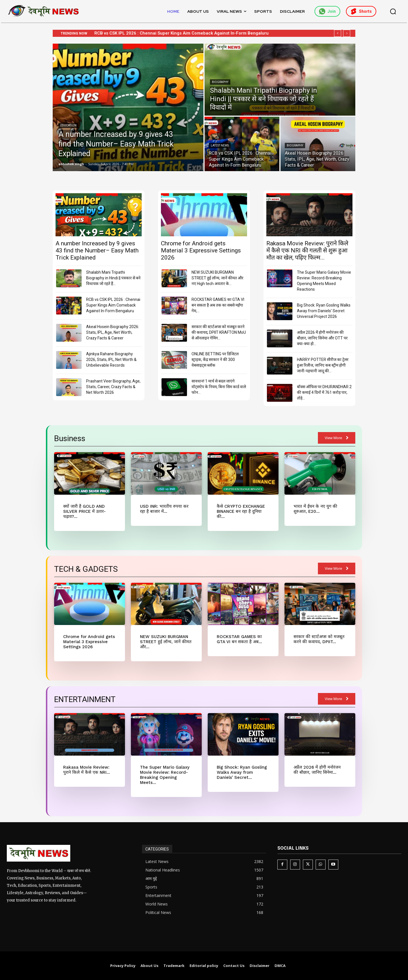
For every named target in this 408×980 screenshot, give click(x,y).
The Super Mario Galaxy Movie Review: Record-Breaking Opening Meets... (165, 775)
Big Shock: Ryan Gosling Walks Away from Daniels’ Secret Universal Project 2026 (324, 311)
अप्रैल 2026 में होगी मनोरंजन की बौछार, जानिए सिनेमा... (317, 770)
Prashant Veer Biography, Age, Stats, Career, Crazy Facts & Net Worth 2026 (113, 387)
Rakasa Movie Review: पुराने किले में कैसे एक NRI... (87, 770)
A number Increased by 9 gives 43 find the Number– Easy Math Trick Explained (97, 250)
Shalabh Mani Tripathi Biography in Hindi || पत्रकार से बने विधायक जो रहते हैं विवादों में (171, 33)
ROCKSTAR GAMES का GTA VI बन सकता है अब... (239, 639)
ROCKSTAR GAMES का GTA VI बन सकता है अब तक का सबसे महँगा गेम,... (218, 305)
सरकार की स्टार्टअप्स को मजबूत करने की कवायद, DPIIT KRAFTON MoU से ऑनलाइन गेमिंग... (219, 332)
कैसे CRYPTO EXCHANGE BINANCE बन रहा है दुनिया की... (241, 511)
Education (68, 125)
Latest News (220, 145)
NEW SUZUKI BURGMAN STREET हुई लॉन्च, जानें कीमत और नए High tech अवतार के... (217, 278)
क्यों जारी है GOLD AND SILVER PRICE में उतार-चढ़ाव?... (84, 511)
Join (327, 11)
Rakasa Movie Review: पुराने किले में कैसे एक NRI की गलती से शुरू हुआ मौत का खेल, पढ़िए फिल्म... (307, 250)
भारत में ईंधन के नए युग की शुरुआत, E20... (315, 509)
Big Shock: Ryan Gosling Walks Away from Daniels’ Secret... (242, 772)
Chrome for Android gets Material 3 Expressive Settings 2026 (201, 250)
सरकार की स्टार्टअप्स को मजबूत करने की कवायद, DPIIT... (319, 639)
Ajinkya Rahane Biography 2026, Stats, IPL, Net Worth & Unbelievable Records (111, 360)
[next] (347, 33)
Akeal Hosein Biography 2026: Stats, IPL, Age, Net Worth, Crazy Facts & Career (113, 332)
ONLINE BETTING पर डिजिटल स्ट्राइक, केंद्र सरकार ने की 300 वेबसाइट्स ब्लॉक (215, 360)
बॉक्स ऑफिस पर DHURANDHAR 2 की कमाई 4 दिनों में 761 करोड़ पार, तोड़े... (324, 392)
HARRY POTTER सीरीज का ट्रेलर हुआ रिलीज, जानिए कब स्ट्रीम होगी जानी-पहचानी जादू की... (323, 365)
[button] (393, 11)
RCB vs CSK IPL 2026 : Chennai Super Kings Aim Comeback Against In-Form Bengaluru (113, 305)
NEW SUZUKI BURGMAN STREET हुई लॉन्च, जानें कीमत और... (166, 642)
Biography (220, 82)
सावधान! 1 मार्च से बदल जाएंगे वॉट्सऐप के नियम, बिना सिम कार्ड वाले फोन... (219, 387)
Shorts (361, 11)
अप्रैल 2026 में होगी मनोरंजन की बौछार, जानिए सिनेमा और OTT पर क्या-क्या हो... (322, 338)
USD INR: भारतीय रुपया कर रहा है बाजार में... (164, 509)
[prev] (338, 33)
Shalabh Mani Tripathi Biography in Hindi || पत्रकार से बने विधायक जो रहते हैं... (113, 278)
